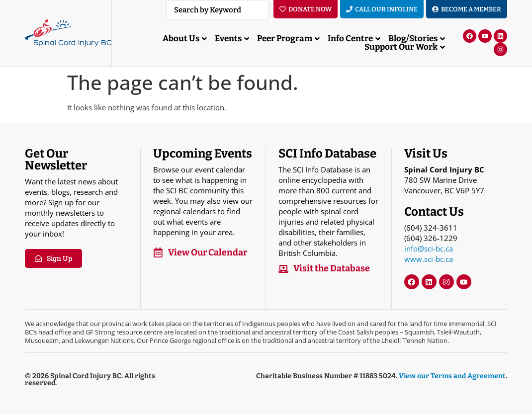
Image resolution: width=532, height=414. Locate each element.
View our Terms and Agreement (452, 376)
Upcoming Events (203, 154)
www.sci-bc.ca (429, 259)
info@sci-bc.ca (429, 248)
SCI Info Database (327, 154)
